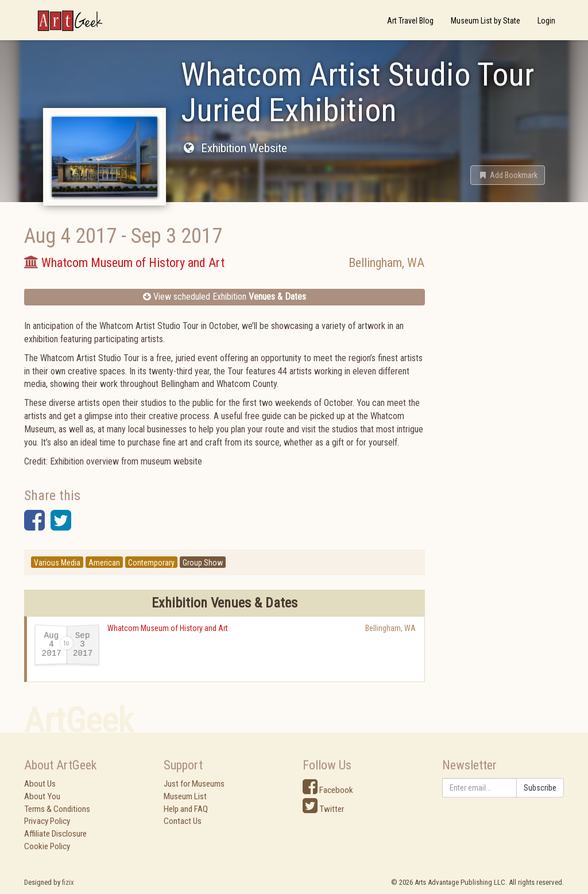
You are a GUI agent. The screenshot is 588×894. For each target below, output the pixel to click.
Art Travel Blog (410, 21)
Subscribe (540, 788)
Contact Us (183, 821)
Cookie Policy (47, 846)
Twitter (323, 809)
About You (42, 796)
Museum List (185, 796)
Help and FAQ (186, 809)
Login (546, 21)
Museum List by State (486, 21)
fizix (68, 882)
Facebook (328, 790)
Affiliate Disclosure (55, 834)
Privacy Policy (47, 821)
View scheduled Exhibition (225, 297)
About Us (40, 784)
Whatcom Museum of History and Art (168, 628)
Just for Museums (194, 784)
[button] (508, 175)
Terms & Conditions (57, 809)
